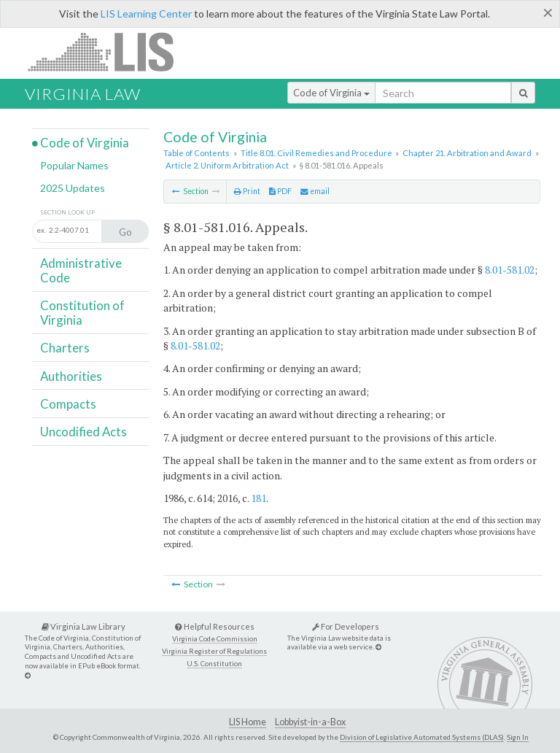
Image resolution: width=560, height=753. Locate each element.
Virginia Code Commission (215, 639)
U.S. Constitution (214, 664)
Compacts (68, 404)
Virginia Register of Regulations (214, 651)
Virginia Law (83, 94)
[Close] (548, 12)
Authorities (71, 376)
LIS (109, 51)
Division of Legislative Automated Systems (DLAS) (422, 737)
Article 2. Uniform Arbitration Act (227, 165)
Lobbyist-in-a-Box (310, 722)
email (315, 191)
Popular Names (74, 165)
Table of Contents (197, 153)
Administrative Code (81, 270)
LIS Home (248, 722)
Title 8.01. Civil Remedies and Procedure (316, 153)
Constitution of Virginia (82, 313)
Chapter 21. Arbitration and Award (467, 153)
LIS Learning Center (146, 13)
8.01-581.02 (510, 270)
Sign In (518, 737)
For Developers (346, 626)
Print (247, 191)
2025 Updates (73, 188)
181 (258, 498)
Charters (65, 348)
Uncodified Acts (83, 432)
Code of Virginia (331, 93)
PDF (280, 191)
